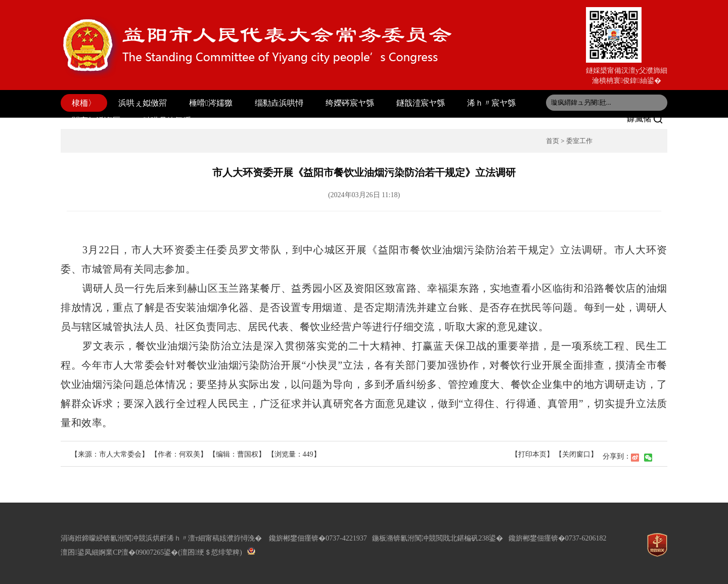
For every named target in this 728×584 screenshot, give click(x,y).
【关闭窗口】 (576, 454)
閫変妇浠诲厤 (96, 121)
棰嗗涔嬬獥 (211, 103)
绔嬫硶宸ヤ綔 (350, 103)
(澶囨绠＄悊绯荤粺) (210, 552)
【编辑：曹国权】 (237, 454)
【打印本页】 (532, 454)
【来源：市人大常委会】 (111, 454)
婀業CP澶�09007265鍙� (138, 552)
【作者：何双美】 (179, 454)
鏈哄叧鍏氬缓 (167, 121)
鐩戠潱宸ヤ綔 (421, 103)
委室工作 (579, 141)
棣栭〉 (84, 103)
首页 (553, 141)
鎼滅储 (645, 119)
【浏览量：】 (294, 454)
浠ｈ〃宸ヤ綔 (491, 103)
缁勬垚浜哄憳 (279, 103)
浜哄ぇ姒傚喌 (143, 103)
